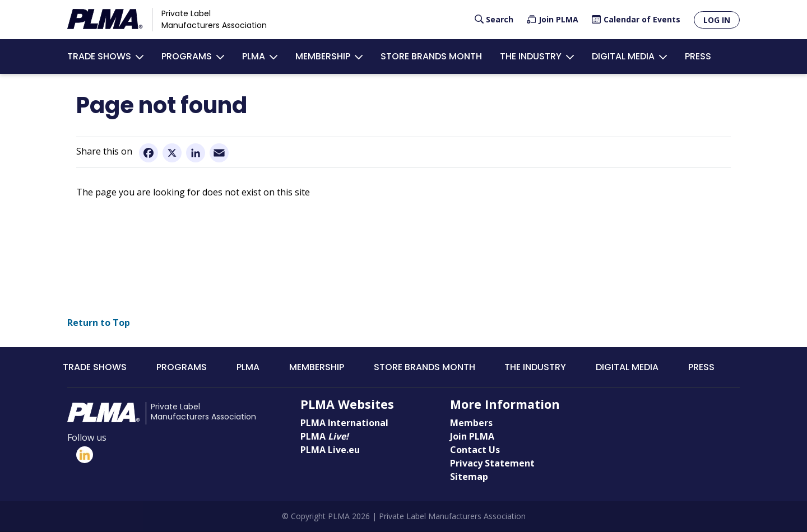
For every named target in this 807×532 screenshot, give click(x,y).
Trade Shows (99, 56)
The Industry (531, 56)
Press (698, 56)
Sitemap (469, 477)
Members (471, 423)
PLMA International (344, 423)
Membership (323, 56)
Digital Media (623, 56)
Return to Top (99, 323)
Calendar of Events (642, 19)
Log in (717, 20)
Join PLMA (558, 19)
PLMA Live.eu (330, 450)
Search (500, 19)
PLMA (254, 56)
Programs (187, 56)
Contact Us (475, 450)
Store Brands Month (431, 56)
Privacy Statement (492, 464)
